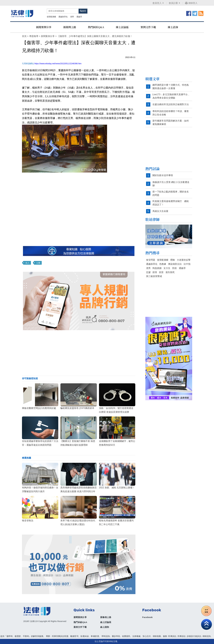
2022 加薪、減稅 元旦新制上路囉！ (117, 488)
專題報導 (34, 36)
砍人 (28, 263)
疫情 (155, 272)
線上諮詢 (173, 27)
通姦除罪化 (63, 17)
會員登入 (158, 3)
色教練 (163, 264)
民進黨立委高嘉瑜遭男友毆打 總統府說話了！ (171, 203)
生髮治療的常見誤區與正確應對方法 (171, 104)
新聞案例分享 (44, 27)
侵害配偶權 (51, 17)
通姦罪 (79, 17)
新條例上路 (70, 27)
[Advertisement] (79, 353)
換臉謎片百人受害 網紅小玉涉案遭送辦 (171, 184)
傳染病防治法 (175, 264)
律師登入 (191, 3)
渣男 (72, 17)
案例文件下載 (148, 27)
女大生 (167, 268)
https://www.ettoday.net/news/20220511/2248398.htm (58, 64)
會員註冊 (175, 3)
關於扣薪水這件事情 (163, 175)
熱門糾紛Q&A (96, 27)
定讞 (148, 272)
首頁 (24, 36)
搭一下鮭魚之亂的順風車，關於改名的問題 (171, 193)
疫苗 (161, 272)
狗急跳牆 (157, 268)
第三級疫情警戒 (154, 276)
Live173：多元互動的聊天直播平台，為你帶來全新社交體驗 (171, 96)
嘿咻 (173, 260)
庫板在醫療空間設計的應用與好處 (39, 408)
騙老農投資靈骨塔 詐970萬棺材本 (77, 408)
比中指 (187, 264)
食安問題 (151, 260)
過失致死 (170, 272)
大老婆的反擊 (184, 260)
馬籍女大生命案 (160, 211)
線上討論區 (122, 27)
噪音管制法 (28, 521)
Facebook (147, 617)
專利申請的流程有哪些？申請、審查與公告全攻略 (171, 113)
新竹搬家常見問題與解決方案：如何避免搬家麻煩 (171, 122)
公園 (38, 263)
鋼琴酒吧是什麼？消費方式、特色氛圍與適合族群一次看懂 (171, 87)
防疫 (175, 268)
